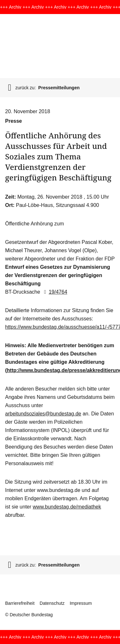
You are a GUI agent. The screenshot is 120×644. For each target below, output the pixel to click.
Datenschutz (52, 603)
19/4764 (54, 292)
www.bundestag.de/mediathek (67, 507)
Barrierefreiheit (20, 603)
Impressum (81, 603)
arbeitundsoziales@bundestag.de (43, 414)
